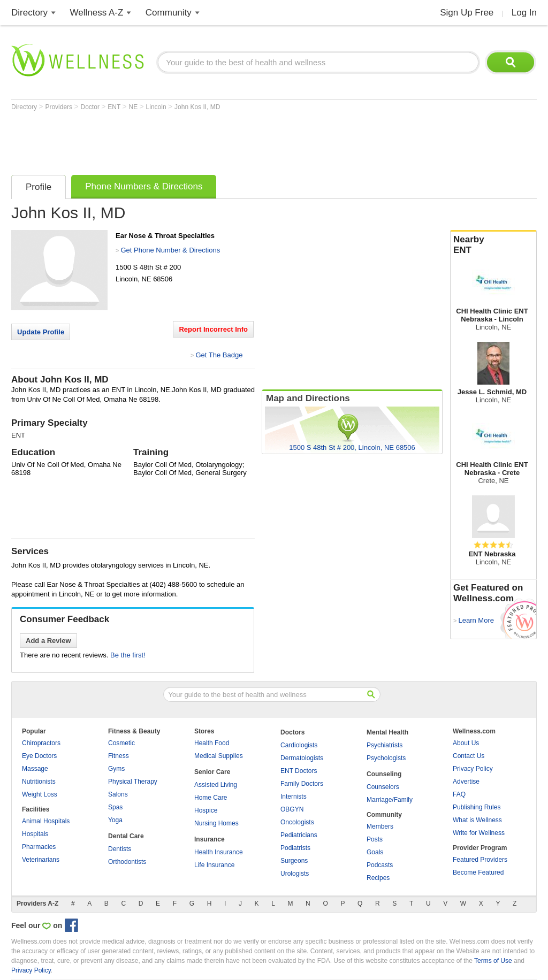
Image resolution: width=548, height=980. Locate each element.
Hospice (206, 810)
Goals (375, 852)
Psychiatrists (385, 745)
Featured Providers (480, 860)
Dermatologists (302, 758)
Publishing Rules (477, 807)
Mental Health (387, 732)
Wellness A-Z (97, 13)
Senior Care (212, 772)
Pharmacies (39, 847)
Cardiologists (299, 745)
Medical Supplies (219, 756)
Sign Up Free (467, 13)
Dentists (120, 849)
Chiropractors (41, 743)
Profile (39, 187)
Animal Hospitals (46, 821)
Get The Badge (219, 355)
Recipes (378, 878)
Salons (118, 794)
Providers (59, 107)
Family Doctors (302, 784)
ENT (115, 107)
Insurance (210, 839)
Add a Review (48, 641)
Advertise (466, 782)
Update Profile (41, 332)
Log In (524, 13)
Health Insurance (219, 852)
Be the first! (128, 655)
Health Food (212, 743)
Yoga (115, 820)
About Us (466, 743)
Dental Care (126, 836)
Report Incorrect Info (213, 329)
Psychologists (386, 758)
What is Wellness (477, 820)
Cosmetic (121, 743)
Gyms (116, 769)
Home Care (211, 798)
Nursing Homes (216, 823)
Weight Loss (40, 794)
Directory (29, 13)
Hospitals (35, 834)
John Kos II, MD (197, 107)
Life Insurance (214, 865)
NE (134, 107)
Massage (35, 769)
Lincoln (157, 107)
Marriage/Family (390, 800)
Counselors (383, 787)
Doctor (91, 107)
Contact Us (469, 756)
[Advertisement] (206, 140)
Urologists (295, 874)
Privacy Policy (473, 769)
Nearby (493, 245)
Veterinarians (41, 860)
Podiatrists (295, 848)
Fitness (119, 756)
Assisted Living (216, 785)
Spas (115, 807)
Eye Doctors (39, 756)
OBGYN (292, 809)
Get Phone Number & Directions (170, 250)
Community (169, 13)
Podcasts (380, 865)
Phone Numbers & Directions (144, 186)
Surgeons (294, 861)
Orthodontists (127, 862)
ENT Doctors (299, 771)
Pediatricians (299, 835)
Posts (375, 839)
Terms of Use (493, 961)
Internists (294, 797)
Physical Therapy (133, 782)
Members (380, 826)
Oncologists (297, 822)
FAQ (459, 794)
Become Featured (478, 872)
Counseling (384, 774)
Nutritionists (39, 782)
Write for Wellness (479, 833)
